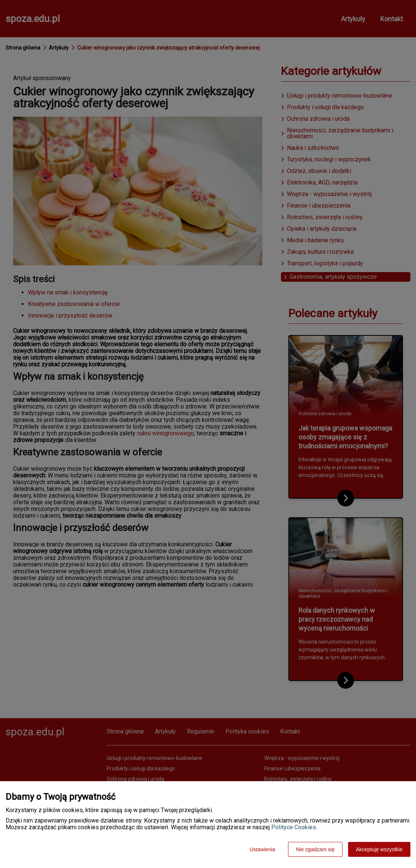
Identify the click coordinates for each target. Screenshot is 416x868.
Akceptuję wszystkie (379, 849)
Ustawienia (262, 849)
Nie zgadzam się (315, 849)
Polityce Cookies (294, 827)
